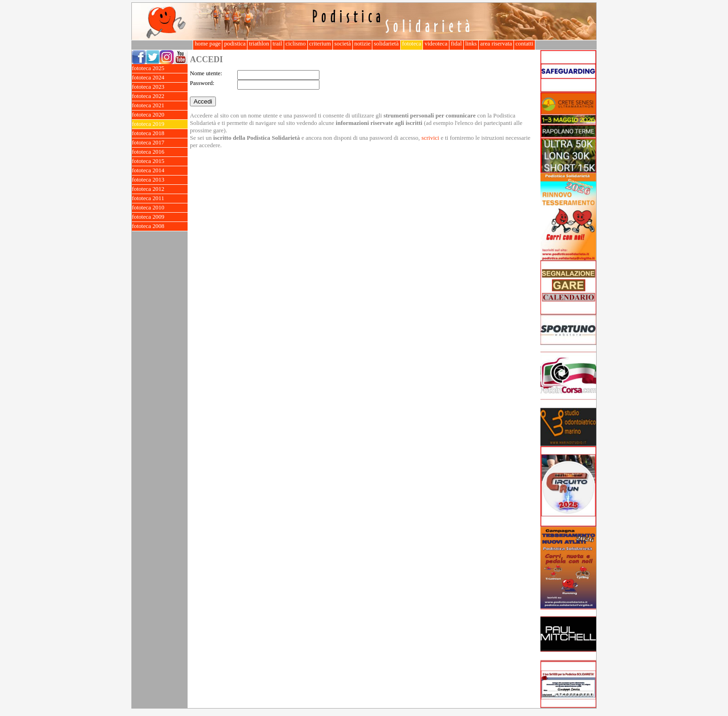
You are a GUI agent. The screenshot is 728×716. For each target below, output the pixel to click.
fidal (456, 44)
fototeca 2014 (160, 171)
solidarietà (386, 44)
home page (208, 44)
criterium (320, 44)
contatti (524, 44)
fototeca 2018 (160, 133)
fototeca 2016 (160, 152)
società (343, 44)
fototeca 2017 (160, 143)
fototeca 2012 (160, 189)
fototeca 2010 (160, 208)
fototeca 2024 (160, 78)
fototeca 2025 (160, 68)
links (471, 44)
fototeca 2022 (160, 96)
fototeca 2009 (160, 217)
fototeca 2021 (160, 106)
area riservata (496, 44)
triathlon (259, 44)
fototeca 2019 (160, 124)
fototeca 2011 (160, 199)
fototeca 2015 (160, 161)
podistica (235, 44)
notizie (362, 44)
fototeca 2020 (160, 115)
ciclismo (296, 44)
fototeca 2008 (160, 226)
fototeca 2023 (160, 87)
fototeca (412, 44)
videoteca (436, 44)
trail (277, 44)
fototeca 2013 (160, 180)
